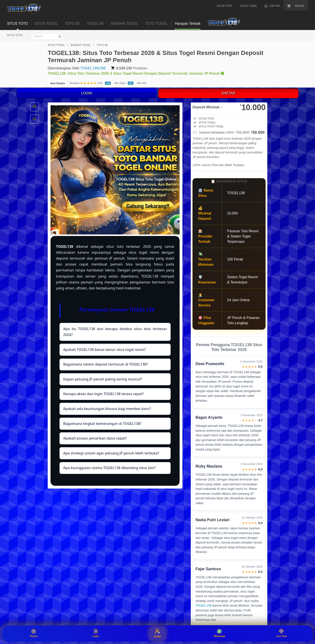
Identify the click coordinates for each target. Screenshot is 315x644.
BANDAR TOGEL (125, 24)
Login (96, 633)
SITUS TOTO (17, 24)
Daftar (157, 633)
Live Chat (282, 633)
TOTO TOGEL (156, 24)
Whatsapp (220, 633)
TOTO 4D (72, 24)
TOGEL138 (204, 605)
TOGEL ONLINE (93, 68)
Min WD (142, 83)
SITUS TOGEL (46, 24)
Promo (34, 633)
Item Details (58, 83)
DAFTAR (228, 93)
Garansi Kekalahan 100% (232, 132)
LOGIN (87, 93)
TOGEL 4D (95, 24)
